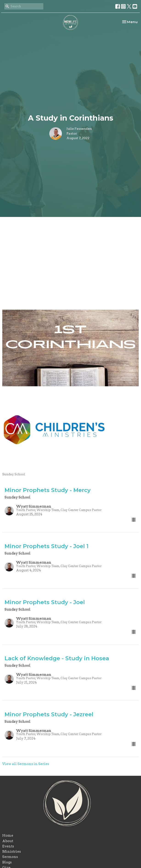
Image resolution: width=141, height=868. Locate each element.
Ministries (12, 852)
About (8, 841)
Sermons (10, 857)
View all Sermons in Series (26, 764)
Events (8, 846)
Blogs (7, 862)
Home (8, 836)
